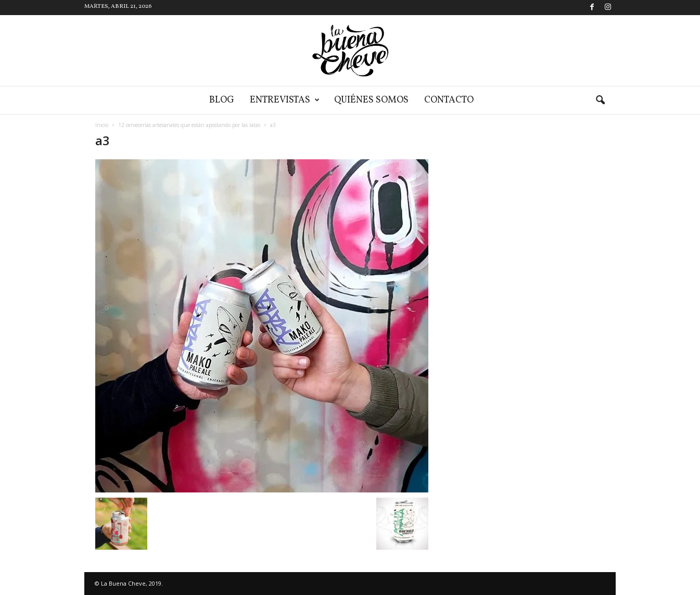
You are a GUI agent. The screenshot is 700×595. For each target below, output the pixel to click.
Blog (222, 100)
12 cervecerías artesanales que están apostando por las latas (189, 125)
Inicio (102, 125)
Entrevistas (285, 100)
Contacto (449, 100)
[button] (600, 100)
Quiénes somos (371, 100)
